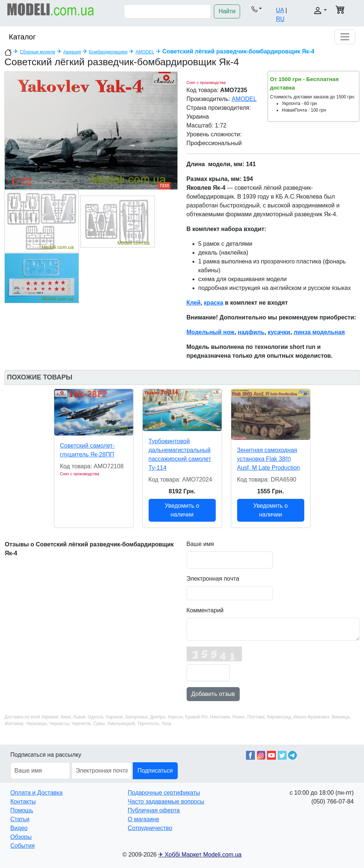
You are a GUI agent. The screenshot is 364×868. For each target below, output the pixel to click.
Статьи (20, 819)
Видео (19, 828)
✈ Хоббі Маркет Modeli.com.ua (200, 855)
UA (280, 10)
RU (280, 19)
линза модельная (319, 332)
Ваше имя (200, 544)
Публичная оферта (154, 810)
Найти (227, 11)
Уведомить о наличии (182, 510)
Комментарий (205, 610)
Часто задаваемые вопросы (166, 801)
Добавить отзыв (213, 694)
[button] (256, 9)
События (22, 846)
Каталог (22, 37)
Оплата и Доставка (37, 793)
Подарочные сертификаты (164, 793)
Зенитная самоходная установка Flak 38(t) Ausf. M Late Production (269, 459)
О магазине (143, 819)
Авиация (72, 52)
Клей (194, 303)
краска (214, 303)
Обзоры (21, 837)
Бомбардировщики (108, 52)
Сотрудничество (150, 828)
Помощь (22, 810)
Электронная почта (213, 579)
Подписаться (155, 771)
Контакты (23, 801)
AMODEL (145, 52)
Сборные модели (38, 52)
